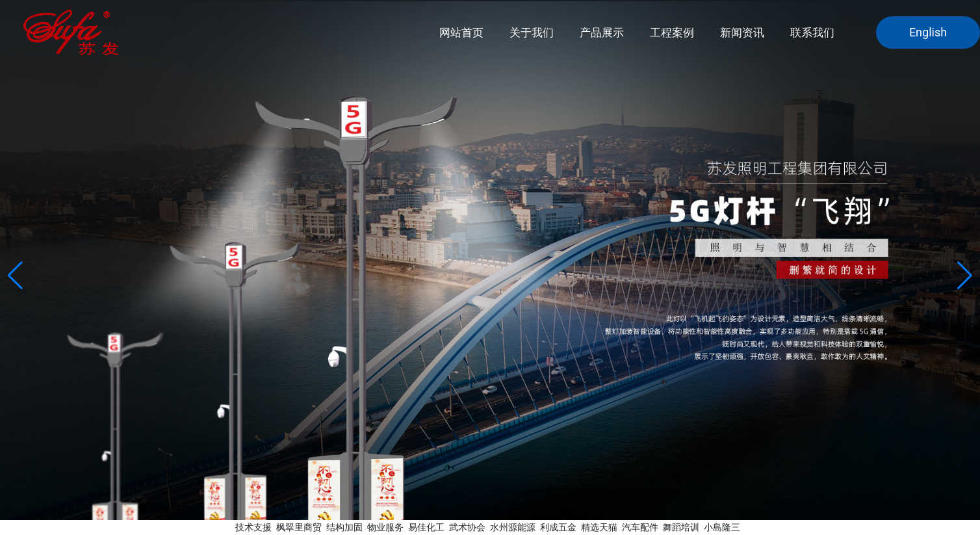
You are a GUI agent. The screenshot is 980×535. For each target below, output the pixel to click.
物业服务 (385, 527)
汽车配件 (640, 527)
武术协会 (467, 527)
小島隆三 (722, 527)
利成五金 (558, 527)
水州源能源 (513, 527)
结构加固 (344, 527)
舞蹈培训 (681, 527)
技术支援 (253, 527)
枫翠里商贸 (299, 527)
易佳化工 (426, 527)
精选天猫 (599, 527)
